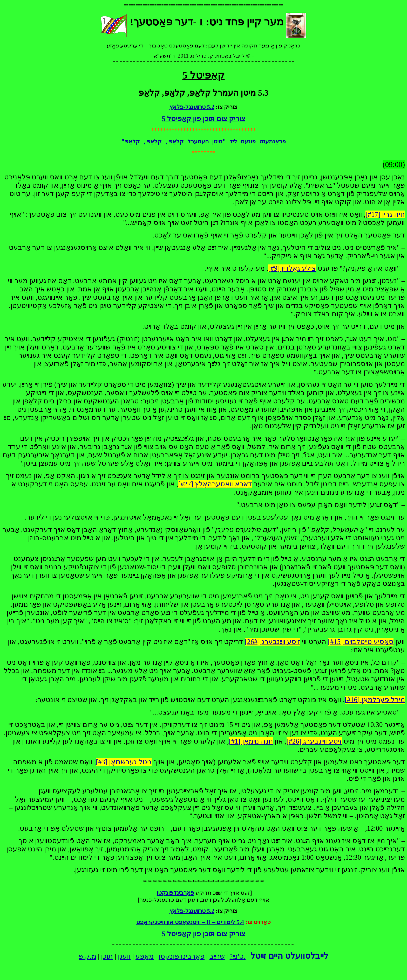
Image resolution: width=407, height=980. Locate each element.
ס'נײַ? (237, 956)
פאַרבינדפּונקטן (182, 956)
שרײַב (217, 956)
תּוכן (107, 956)
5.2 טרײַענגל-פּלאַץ (192, 107)
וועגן (124, 956)
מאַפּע (145, 956)
